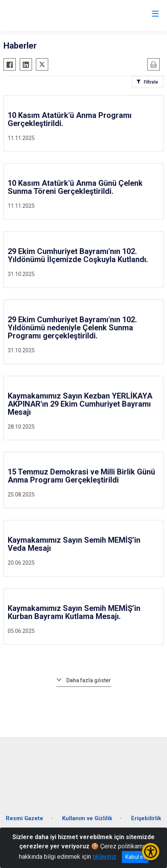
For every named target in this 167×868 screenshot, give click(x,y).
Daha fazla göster (89, 680)
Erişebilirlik (146, 818)
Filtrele (151, 82)
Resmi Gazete (24, 818)
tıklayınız (105, 857)
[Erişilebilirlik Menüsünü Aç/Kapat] (151, 852)
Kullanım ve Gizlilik (87, 818)
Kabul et (135, 857)
